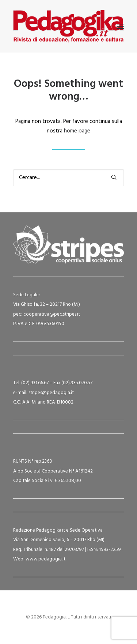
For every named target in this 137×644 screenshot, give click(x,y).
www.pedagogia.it (45, 559)
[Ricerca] (68, 178)
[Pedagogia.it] (68, 26)
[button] (120, 26)
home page (77, 131)
